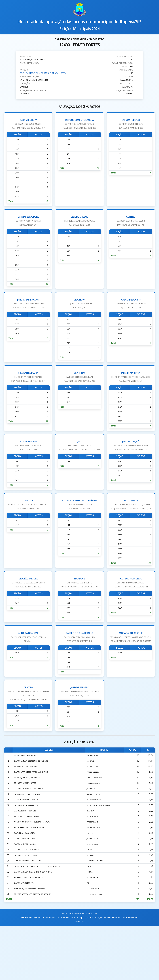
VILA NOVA (79, 314)
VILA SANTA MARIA (28, 390)
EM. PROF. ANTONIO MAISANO (28, 805)
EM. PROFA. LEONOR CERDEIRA (28, 849)
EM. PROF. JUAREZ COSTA (25, 935)
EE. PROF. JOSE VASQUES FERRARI (29, 818)
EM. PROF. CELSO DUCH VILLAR (28, 904)
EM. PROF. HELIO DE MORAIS (27, 892)
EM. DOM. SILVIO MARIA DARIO (29, 898)
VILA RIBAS (79, 390)
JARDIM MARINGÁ (131, 390)
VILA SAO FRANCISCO (131, 610)
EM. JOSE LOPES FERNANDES (27, 855)
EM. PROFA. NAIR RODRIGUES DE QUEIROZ (34, 799)
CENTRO (131, 226)
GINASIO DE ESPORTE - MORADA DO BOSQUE (36, 948)
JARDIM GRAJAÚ (131, 462)
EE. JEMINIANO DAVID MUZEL (28, 793)
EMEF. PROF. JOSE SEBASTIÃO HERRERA (32, 942)
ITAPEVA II (79, 610)
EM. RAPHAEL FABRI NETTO (27, 880)
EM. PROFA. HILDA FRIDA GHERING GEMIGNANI (37, 923)
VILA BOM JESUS (79, 226)
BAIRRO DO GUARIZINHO (79, 666)
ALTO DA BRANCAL (28, 666)
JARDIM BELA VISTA (131, 314)
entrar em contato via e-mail (125, 971)
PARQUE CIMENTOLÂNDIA (79, 124)
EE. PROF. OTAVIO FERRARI (26, 886)
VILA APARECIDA (28, 462)
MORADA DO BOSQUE (131, 670)
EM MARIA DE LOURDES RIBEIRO (29, 836)
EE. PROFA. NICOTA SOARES (27, 824)
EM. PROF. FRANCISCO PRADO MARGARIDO (34, 811)
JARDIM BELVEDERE (28, 226)
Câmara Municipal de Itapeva (73, 971)
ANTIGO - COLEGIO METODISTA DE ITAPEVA (35, 867)
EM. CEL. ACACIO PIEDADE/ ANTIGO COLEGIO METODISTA (42, 917)
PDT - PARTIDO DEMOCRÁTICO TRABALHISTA (43, 73)
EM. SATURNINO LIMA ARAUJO (28, 842)
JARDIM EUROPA (28, 124)
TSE (95, 968)
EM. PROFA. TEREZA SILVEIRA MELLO (31, 929)
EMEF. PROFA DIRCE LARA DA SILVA (30, 911)
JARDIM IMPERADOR (28, 314)
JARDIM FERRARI (131, 124)
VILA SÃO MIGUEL (28, 610)
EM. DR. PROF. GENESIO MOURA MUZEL (33, 873)
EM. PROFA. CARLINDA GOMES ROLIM (32, 830)
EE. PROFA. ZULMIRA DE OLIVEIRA (30, 861)
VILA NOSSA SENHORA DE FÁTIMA (79, 524)
